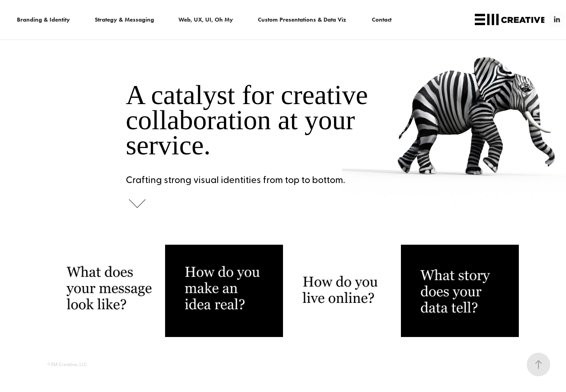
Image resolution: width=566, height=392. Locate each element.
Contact (382, 20)
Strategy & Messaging (124, 20)
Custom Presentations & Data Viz (302, 20)
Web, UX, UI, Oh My (206, 20)
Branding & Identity (43, 20)
